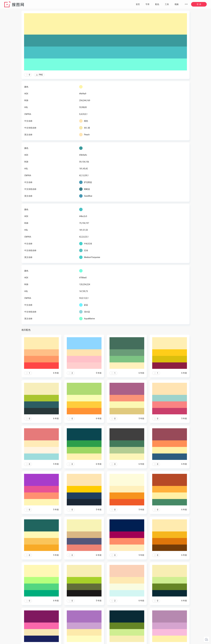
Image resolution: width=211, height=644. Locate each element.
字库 (148, 4)
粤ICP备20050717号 (126, 641)
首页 (138, 4)
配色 (157, 4)
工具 (167, 4)
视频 (177, 4)
